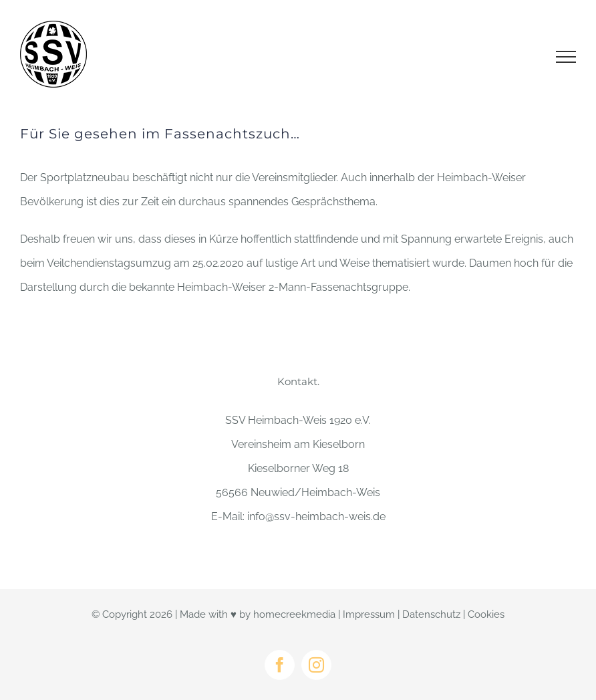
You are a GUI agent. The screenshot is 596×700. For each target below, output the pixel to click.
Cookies (486, 614)
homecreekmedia (294, 614)
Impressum (369, 614)
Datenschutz (431, 614)
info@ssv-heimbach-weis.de (316, 516)
